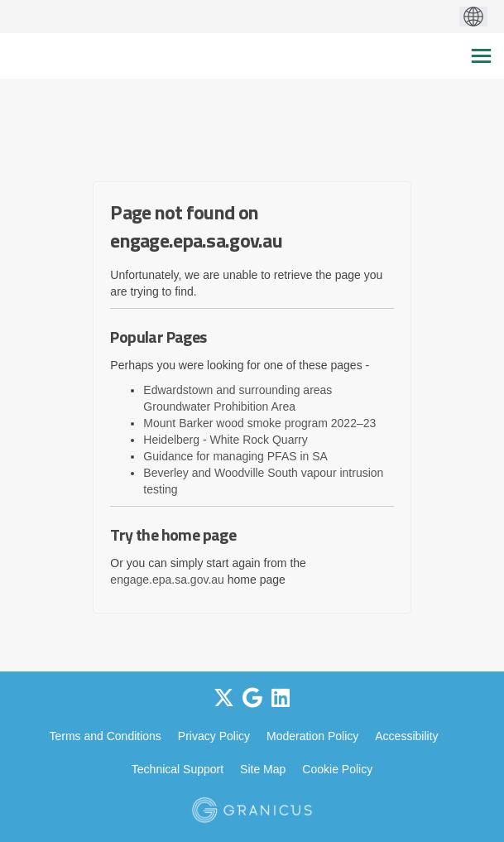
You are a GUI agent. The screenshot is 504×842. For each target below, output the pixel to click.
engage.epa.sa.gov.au (167, 580)
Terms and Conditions (105, 736)
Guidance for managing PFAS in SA (235, 456)
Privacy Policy (214, 736)
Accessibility (406, 736)
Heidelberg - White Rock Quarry (225, 440)
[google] (252, 698)
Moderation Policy (312, 736)
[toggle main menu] (481, 56)
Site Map (263, 769)
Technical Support (178, 769)
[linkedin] (281, 698)
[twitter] (224, 698)
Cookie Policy (337, 769)
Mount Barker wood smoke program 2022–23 (259, 423)
